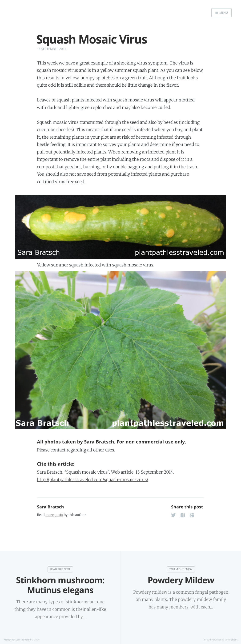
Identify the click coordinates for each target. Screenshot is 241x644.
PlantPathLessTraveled (17, 640)
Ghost (234, 640)
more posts (54, 515)
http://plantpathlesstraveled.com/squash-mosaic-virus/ (93, 480)
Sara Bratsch (50, 507)
